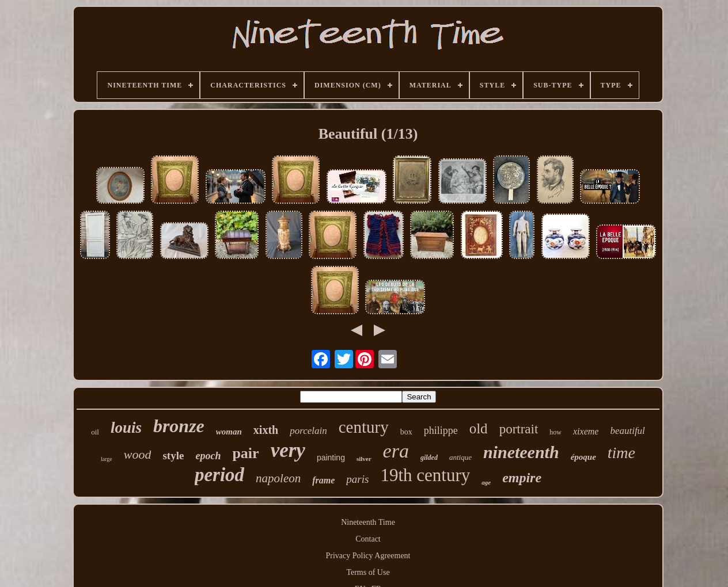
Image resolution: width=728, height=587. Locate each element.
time (621, 453)
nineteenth (521, 452)
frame (323, 480)
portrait (519, 429)
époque (583, 457)
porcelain (308, 431)
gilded (429, 458)
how (556, 432)
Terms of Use (368, 572)
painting (331, 458)
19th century (425, 475)
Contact (368, 539)
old (479, 428)
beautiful (627, 431)
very (288, 450)
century (364, 427)
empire (522, 478)
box (406, 432)
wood (138, 454)
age (486, 482)
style (173, 456)
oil (95, 432)
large (107, 459)
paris (357, 479)
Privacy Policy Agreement (368, 556)
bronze (179, 426)
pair (245, 453)
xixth (266, 430)
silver (364, 459)
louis (126, 428)
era (396, 451)
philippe (441, 430)
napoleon (278, 478)
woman (229, 432)
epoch (208, 456)
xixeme (586, 431)
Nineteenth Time (368, 522)
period (219, 475)
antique (460, 457)
